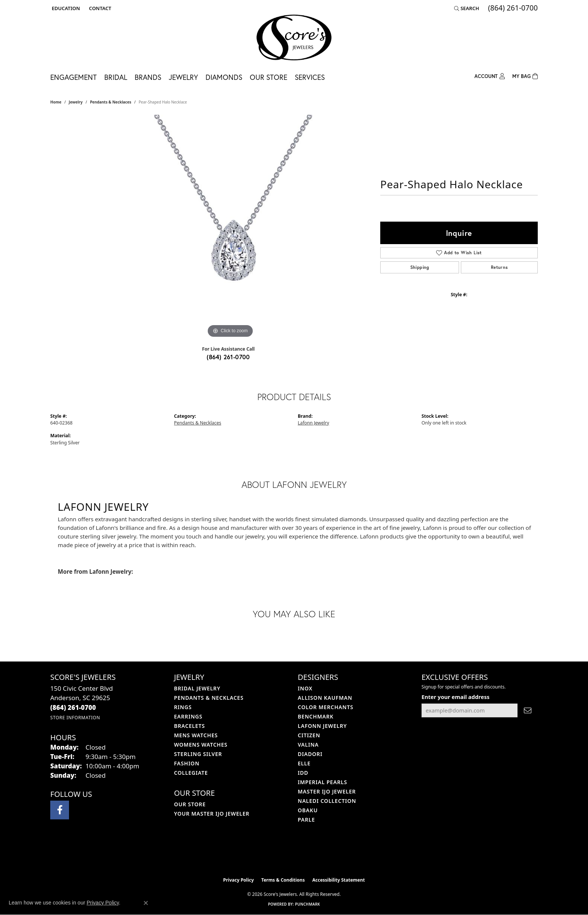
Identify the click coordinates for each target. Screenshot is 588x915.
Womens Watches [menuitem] (201, 745)
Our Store (268, 77)
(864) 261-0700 (228, 357)
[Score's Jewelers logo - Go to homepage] (294, 37)
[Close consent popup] (146, 903)
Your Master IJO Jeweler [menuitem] (212, 814)
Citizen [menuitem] (309, 735)
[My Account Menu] (490, 76)
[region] (230, 227)
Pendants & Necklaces (111, 102)
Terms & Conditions (283, 880)
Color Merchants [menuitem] (325, 707)
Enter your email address (455, 697)
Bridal (116, 77)
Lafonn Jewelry (313, 423)
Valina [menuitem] (308, 745)
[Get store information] (75, 718)
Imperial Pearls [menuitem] (322, 782)
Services (310, 77)
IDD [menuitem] (303, 773)
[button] (65, 8)
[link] (99, 8)
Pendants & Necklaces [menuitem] (209, 698)
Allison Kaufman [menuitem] (325, 698)
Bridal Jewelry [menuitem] (197, 688)
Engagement (73, 77)
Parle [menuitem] (306, 820)
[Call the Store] (73, 707)
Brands (148, 77)
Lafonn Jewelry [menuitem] (322, 726)
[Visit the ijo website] (275, 854)
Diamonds (224, 77)
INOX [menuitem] (305, 688)
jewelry (76, 102)
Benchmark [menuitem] (316, 716)
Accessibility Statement (339, 880)
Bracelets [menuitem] (189, 726)
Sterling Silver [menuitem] (198, 754)
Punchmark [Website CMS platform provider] (308, 904)
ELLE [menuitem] (304, 763)
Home (56, 102)
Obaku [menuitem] (308, 810)
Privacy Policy (238, 880)
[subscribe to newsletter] (528, 710)
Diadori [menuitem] (310, 754)
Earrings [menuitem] (188, 716)
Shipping (420, 267)
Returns (499, 267)
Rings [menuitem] (183, 707)
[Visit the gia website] (312, 854)
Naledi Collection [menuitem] (327, 801)
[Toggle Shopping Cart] (525, 76)
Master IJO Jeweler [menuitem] (327, 791)
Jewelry (183, 77)
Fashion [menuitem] (187, 763)
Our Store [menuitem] (190, 804)
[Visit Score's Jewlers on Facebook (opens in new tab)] (60, 810)
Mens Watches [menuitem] (196, 735)
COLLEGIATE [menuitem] (191, 773)
